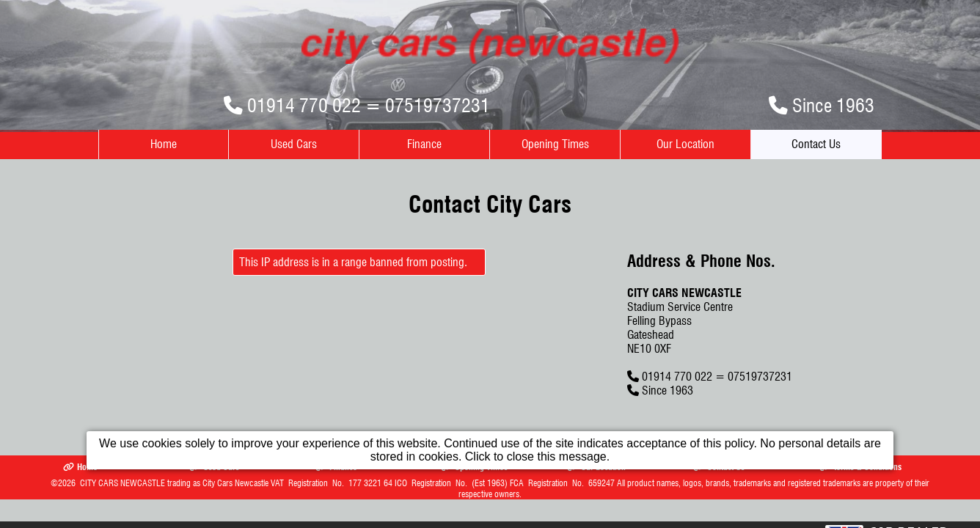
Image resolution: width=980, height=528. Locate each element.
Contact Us (816, 144)
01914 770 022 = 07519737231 (369, 105)
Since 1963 (833, 105)
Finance (424, 144)
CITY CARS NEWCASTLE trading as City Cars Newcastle (174, 483)
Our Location (685, 144)
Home (164, 144)
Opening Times (555, 144)
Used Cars (294, 144)
